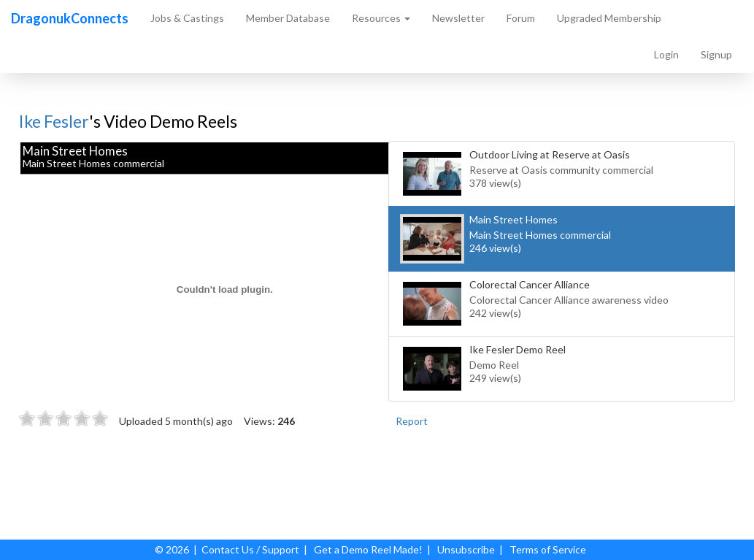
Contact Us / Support (250, 549)
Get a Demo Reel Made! (368, 549)
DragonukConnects (70, 18)
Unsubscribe (466, 549)
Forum (521, 18)
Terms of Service (548, 549)
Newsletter (458, 18)
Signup (716, 54)
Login (666, 54)
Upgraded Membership (609, 18)
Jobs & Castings (187, 18)
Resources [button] (381, 18)
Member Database (288, 18)
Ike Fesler (54, 121)
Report (412, 421)
